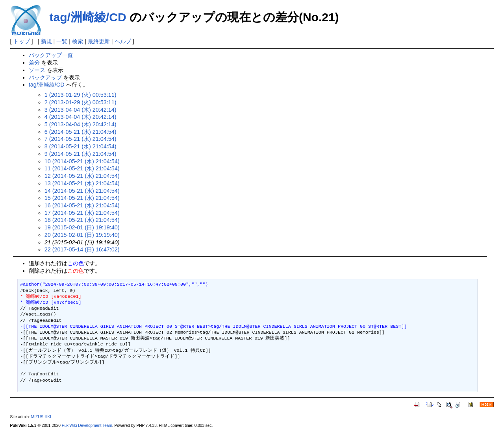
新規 (46, 41)
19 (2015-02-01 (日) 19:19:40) (82, 227)
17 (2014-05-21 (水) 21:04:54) (82, 213)
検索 (78, 41)
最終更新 (99, 41)
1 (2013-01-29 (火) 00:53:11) (81, 95)
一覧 (62, 41)
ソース (37, 70)
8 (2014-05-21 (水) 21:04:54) (81, 146)
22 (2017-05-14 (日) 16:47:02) (82, 249)
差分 (34, 63)
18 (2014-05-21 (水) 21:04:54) (82, 220)
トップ (22, 41)
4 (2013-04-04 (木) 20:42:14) (81, 117)
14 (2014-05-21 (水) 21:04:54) (82, 191)
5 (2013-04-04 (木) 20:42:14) (81, 124)
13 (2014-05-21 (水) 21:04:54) (82, 183)
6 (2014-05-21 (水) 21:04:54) (81, 132)
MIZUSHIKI (41, 417)
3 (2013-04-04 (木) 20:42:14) (81, 110)
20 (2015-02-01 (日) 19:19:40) (82, 235)
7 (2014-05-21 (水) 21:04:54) (81, 139)
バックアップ (45, 78)
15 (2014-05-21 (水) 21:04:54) (82, 198)
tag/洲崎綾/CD (88, 17)
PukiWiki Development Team (87, 426)
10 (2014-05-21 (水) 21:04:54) (82, 161)
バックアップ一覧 (51, 55)
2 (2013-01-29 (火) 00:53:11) (81, 102)
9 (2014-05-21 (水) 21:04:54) (81, 154)
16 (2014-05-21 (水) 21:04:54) (82, 205)
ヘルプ (123, 41)
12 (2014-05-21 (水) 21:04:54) (82, 176)
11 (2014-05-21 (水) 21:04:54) (82, 168)
